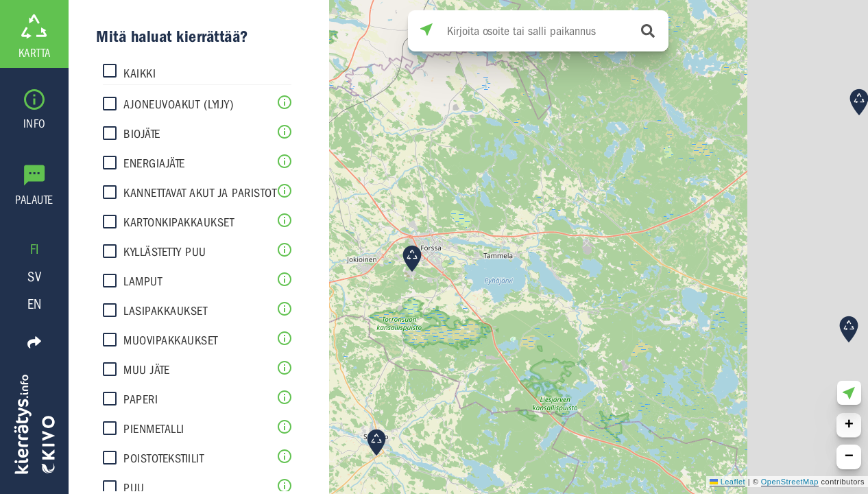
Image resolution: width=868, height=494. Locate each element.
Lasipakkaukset (165, 311)
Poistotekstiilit (164, 459)
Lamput (143, 282)
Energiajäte (154, 164)
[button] (849, 329)
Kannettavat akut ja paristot (200, 193)
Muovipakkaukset (171, 341)
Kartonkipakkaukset (179, 223)
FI (35, 249)
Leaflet (727, 482)
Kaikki (140, 74)
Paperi (141, 400)
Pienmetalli (154, 429)
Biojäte (142, 134)
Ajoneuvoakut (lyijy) (179, 105)
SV (34, 277)
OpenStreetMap (790, 482)
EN (35, 304)
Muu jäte (146, 370)
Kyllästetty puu (165, 252)
